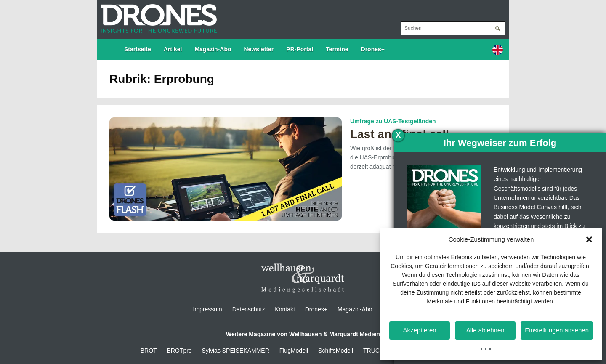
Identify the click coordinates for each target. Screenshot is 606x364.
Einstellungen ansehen (557, 330)
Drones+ (373, 49)
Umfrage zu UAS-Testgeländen (393, 121)
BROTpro (179, 351)
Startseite (138, 49)
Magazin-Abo (213, 49)
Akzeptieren (419, 330)
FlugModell (294, 351)
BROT (149, 351)
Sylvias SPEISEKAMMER (236, 351)
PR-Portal (300, 49)
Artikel (173, 49)
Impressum (208, 309)
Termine (337, 49)
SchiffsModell (336, 351)
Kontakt (285, 309)
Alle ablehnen (485, 330)
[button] (589, 239)
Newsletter (259, 49)
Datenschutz (249, 309)
